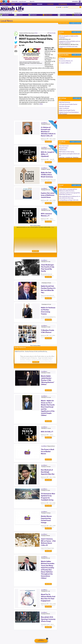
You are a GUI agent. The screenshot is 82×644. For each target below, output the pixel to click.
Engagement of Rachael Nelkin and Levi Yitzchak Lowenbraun (70, 42)
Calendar (3, 4)
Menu (76, 1)
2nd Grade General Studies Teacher (68, 104)
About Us (32, 1)
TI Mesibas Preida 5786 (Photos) (47, 331)
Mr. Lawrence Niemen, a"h (66, 61)
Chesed (13, 4)
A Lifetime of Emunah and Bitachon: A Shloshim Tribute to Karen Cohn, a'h (48, 131)
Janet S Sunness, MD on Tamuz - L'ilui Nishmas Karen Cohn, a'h (48, 542)
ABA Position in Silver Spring (66, 152)
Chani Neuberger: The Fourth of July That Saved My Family (48, 268)
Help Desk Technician (65, 102)
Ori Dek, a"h (62, 59)
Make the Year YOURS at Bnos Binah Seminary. (47, 175)
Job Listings (62, 98)
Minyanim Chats (63, 148)
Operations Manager (64, 106)
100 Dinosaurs (63, 150)
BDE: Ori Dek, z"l (47, 432)
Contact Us (78, 4)
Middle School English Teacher (67, 110)
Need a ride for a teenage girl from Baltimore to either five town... (68, 190)
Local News (7, 21)
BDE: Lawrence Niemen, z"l (46, 215)
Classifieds (50, 4)
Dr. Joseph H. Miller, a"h (65, 63)
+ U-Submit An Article (75, 23)
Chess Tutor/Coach (64, 146)
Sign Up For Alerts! (64, 23)
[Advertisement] (43, 111)
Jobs (21, 4)
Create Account (22, 1)
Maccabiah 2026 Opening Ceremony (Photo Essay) (48, 619)
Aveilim (79, 55)
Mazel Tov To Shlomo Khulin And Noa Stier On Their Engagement (48, 597)
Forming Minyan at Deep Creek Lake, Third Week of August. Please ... (69, 201)
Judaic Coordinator (64, 108)
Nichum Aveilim (63, 4)
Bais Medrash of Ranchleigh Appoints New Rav (48, 472)
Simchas (30, 4)
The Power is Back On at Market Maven (48, 451)
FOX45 (36, 33)
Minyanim (40, 4)
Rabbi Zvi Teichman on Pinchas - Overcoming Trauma (48, 311)
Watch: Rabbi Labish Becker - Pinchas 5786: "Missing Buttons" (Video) (48, 380)
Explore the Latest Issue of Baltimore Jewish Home (48, 195)
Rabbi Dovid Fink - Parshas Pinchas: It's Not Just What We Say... (48, 289)
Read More (48, 142)
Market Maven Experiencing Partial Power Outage (46, 519)
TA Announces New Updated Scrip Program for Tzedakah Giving (48, 497)
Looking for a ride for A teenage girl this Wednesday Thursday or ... (69, 194)
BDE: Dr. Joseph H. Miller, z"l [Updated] (48, 154)
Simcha (79, 32)
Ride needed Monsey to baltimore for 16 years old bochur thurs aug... (70, 197)
